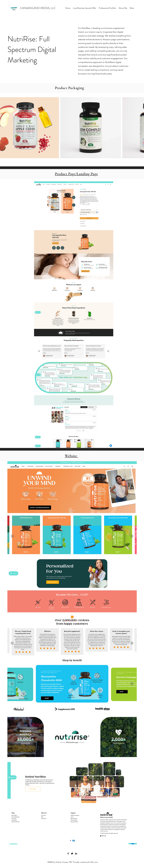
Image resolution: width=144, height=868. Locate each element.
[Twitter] (72, 854)
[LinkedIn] (76, 854)
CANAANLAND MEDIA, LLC (38, 8)
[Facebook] (68, 854)
